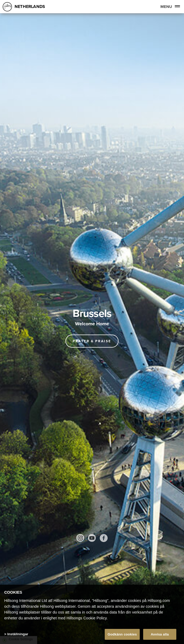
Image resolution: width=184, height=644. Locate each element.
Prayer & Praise (92, 341)
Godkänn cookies (122, 635)
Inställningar (18, 635)
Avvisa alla (160, 635)
